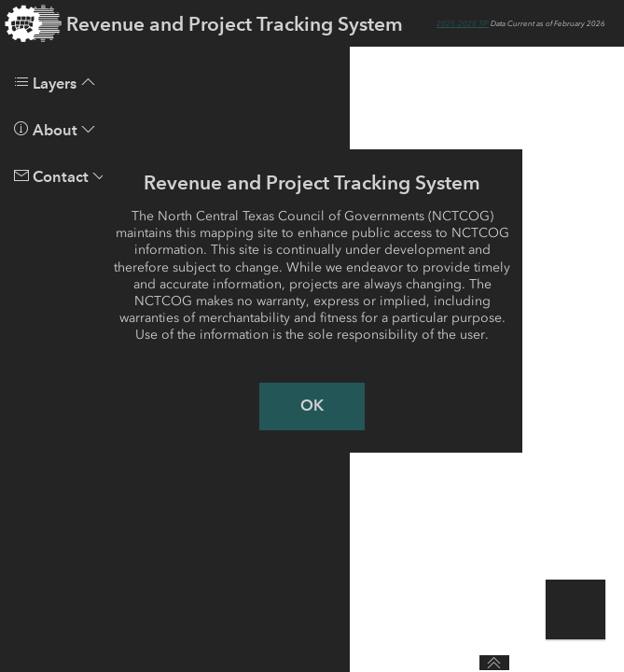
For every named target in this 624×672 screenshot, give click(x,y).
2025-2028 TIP (463, 23)
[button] (578, 612)
